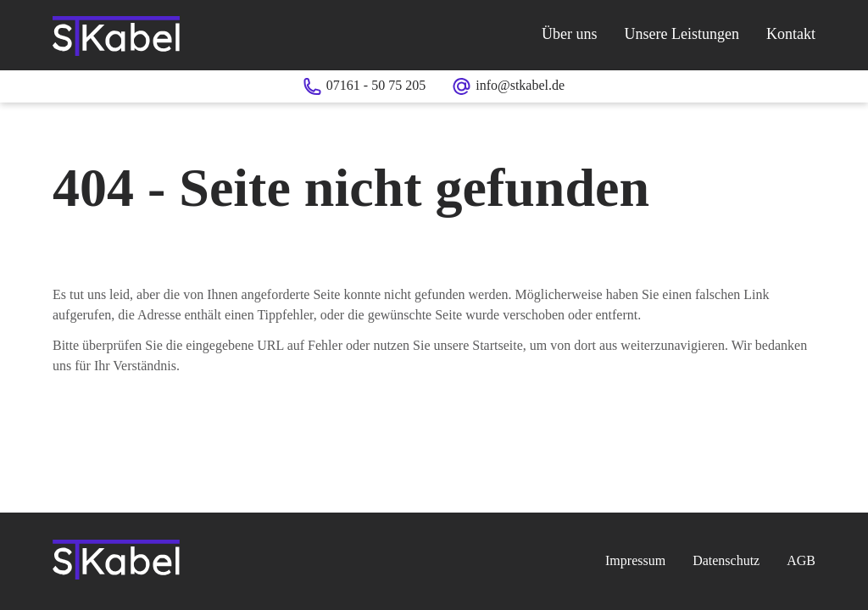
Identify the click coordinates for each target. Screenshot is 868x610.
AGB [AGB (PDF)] (801, 560)
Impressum (635, 560)
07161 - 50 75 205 (376, 85)
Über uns (570, 34)
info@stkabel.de (520, 85)
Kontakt (791, 34)
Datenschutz (726, 560)
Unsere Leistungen (682, 34)
